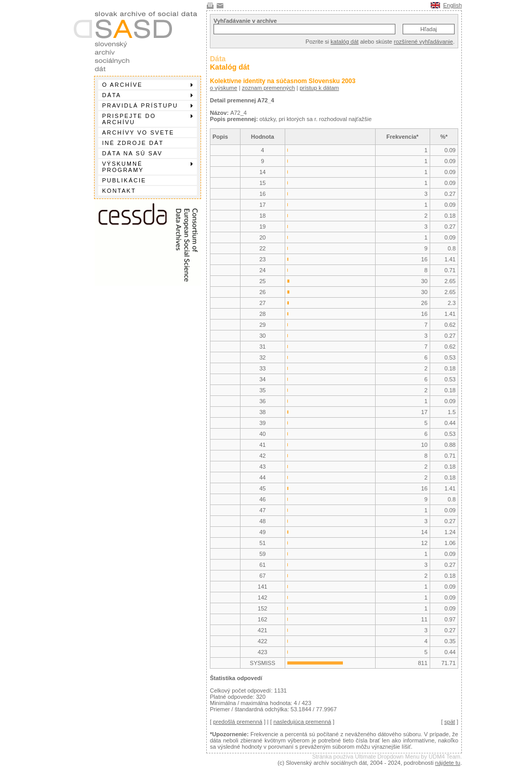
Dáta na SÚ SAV (132, 153)
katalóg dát (344, 42)
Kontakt (119, 191)
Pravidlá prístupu (148, 105)
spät (450, 722)
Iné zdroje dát (133, 143)
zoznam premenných (269, 88)
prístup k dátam (320, 88)
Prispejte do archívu (148, 119)
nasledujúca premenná (302, 722)
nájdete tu (448, 763)
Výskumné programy (148, 167)
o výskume (224, 88)
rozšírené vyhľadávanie (423, 42)
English (453, 5)
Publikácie (124, 180)
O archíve (148, 85)
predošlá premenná (238, 722)
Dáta (148, 95)
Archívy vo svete (138, 132)
